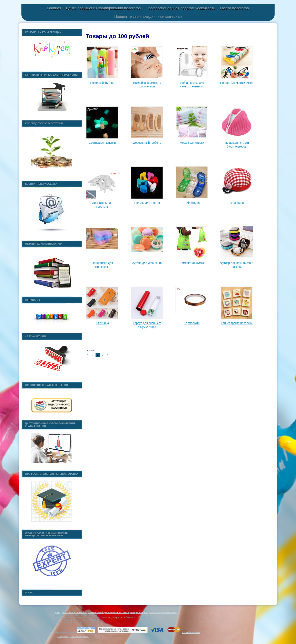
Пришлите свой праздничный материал (148, 17)
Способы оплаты (191, 632)
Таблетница (192, 203)
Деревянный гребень (147, 143)
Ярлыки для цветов (147, 203)
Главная (54, 8)
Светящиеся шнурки (102, 143)
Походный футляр (102, 83)
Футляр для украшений (147, 263)
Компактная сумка (192, 263)
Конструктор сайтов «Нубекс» (73, 636)
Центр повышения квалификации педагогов (103, 8)
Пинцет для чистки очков (237, 83)
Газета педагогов (234, 8)
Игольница (237, 203)
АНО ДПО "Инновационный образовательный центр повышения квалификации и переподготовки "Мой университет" (116, 612)
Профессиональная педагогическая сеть (181, 8)
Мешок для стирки (192, 143)
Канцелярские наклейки (237, 323)
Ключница (102, 323)
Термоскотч (192, 323)
